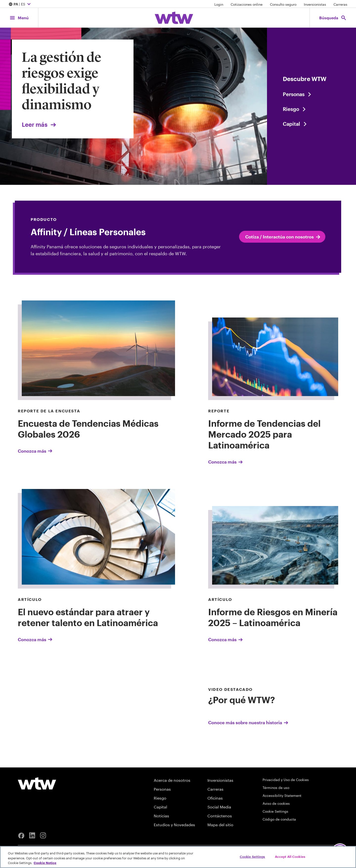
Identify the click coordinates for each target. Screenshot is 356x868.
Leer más (39, 124)
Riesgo (160, 798)
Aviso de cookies (276, 803)
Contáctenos (220, 816)
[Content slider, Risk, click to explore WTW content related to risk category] (311, 109)
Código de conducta (279, 819)
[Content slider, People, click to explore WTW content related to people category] (311, 94)
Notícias (161, 816)
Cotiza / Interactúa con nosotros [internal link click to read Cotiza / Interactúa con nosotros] (283, 237)
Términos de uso (276, 788)
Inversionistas (315, 4)
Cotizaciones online (247, 4)
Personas (162, 789)
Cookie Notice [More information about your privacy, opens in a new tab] (45, 863)
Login (219, 4)
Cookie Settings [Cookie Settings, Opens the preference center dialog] (253, 856)
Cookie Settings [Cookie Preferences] (275, 811)
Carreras (340, 4)
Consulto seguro (283, 4)
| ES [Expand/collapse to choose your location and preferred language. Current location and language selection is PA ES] (20, 4)
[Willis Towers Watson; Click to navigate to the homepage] (174, 18)
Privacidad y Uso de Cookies (286, 780)
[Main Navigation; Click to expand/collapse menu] (19, 18)
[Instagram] (43, 836)
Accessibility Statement (282, 795)
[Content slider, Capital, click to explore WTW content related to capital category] (311, 124)
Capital (160, 807)
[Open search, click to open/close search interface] (333, 18)
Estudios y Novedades (174, 825)
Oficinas (215, 798)
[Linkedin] (32, 836)
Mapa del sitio (220, 825)
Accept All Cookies (290, 856)
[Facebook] (21, 836)
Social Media (219, 807)
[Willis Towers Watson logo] (37, 783)
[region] (178, 857)
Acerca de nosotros (172, 780)
